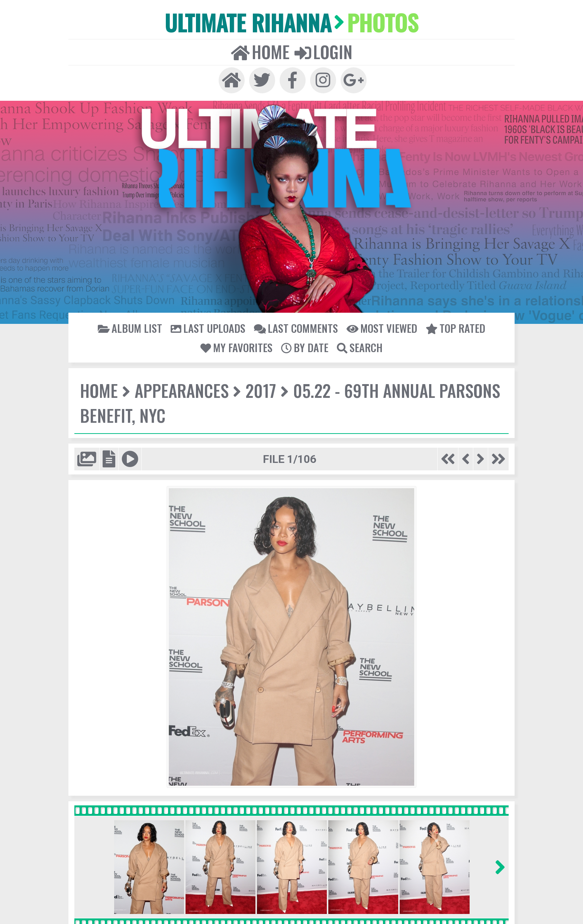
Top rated (454, 327)
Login (323, 51)
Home (261, 51)
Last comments (295, 327)
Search (359, 347)
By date (305, 347)
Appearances (181, 390)
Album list (132, 327)
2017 (259, 390)
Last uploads (209, 327)
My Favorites (237, 347)
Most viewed (381, 327)
